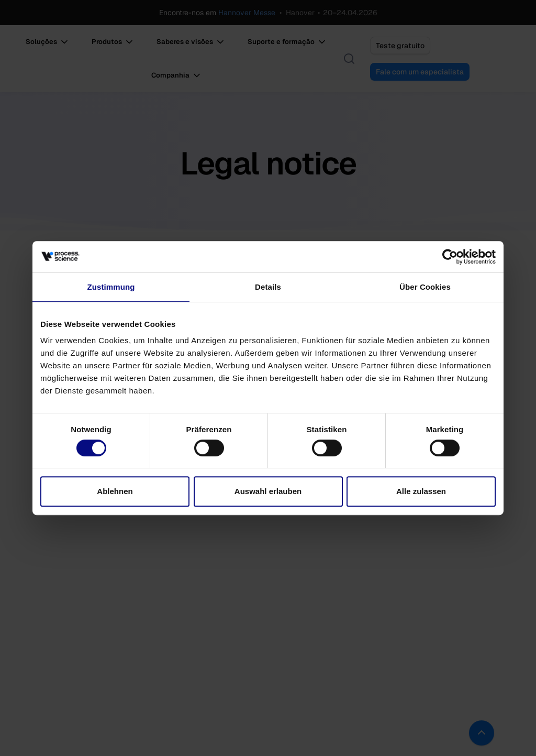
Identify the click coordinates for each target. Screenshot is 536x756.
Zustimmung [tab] (111, 287)
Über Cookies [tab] (425, 287)
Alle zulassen (421, 491)
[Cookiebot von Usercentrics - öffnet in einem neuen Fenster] (450, 257)
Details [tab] (268, 287)
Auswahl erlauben (268, 491)
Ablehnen (115, 491)
